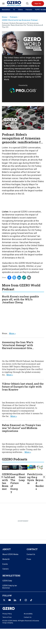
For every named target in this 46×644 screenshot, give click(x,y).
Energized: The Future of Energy (15, 483)
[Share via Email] (29, 278)
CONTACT (32, 549)
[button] (38, 4)
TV (14, 10)
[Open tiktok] (31, 600)
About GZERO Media (10, 554)
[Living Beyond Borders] (40, 467)
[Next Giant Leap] (23, 467)
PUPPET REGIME (41, 10)
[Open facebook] (20, 600)
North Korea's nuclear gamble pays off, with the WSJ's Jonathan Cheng (20, 299)
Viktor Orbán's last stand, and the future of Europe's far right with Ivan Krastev (23, 387)
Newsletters (6, 10)
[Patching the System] (31, 467)
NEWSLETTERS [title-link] (11, 576)
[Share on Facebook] (9, 278)
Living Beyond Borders (40, 482)
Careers (6, 569)
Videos (20, 10)
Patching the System (31, 479)
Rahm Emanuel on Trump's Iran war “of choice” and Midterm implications (21, 428)
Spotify (22, 266)
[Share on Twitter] (14, 278)
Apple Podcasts (10, 266)
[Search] (27, 4)
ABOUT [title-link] (7, 549)
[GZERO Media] (16, 4)
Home (5, 17)
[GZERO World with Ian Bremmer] (6, 467)
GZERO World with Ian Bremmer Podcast (20, 20)
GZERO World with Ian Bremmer (6, 482)
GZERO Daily (7, 581)
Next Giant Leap (22, 477)
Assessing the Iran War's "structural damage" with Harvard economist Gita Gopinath (18, 347)
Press (29, 559)
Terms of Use (7, 617)
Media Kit (6, 559)
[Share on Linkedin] (19, 278)
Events (5, 564)
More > (12, 333)
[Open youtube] (10, 600)
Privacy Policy (7, 614)
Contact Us (31, 554)
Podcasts (29, 10)
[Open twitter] (4, 600)
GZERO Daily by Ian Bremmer (10, 587)
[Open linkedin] (15, 600)
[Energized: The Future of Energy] (15, 467)
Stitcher (30, 266)
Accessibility (28, 614)
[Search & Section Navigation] (3, 4)
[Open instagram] (26, 600)
